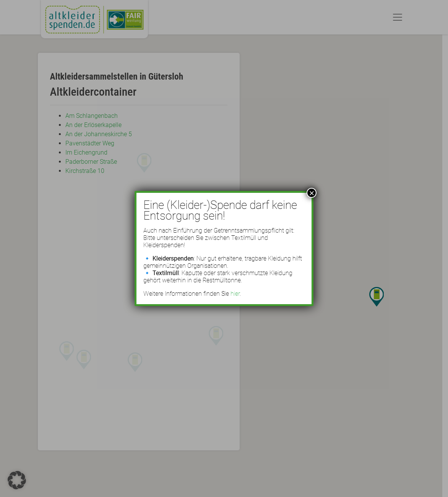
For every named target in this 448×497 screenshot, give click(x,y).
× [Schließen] (312, 193)
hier (235, 294)
